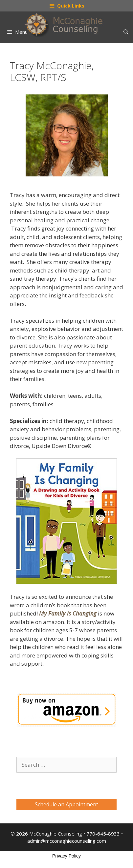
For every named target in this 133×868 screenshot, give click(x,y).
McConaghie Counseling (56, 834)
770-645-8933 (103, 834)
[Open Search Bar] (126, 32)
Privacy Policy (66, 856)
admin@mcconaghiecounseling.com (67, 841)
